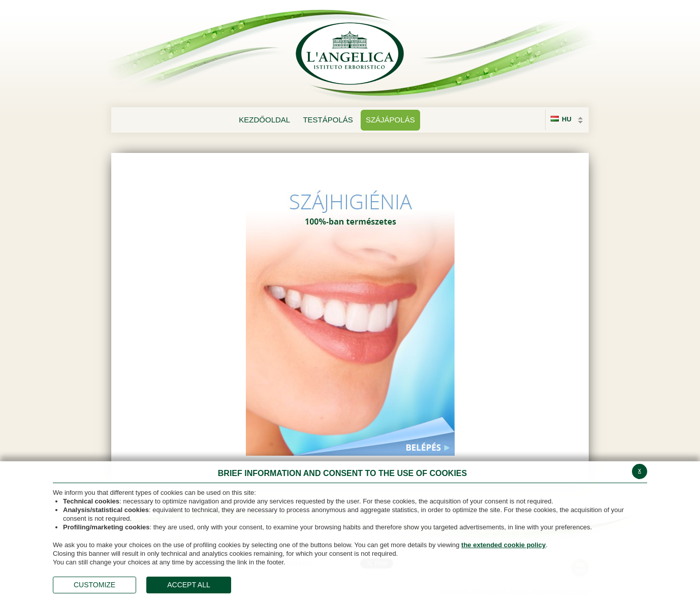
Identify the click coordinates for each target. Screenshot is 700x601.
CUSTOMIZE (94, 585)
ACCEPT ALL (189, 585)
